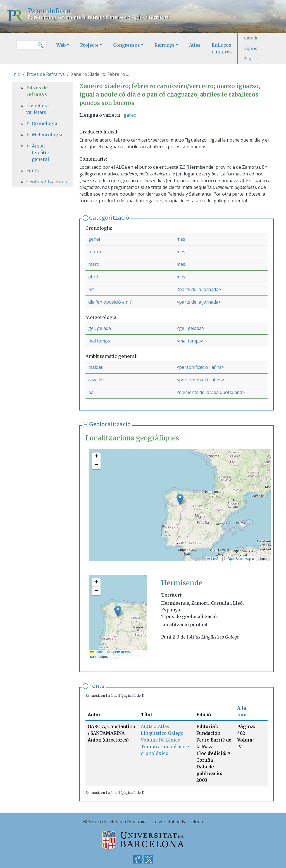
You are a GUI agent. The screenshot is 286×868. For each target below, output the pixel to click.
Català (251, 38)
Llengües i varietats (38, 109)
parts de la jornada (199, 289)
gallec (130, 115)
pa (91, 392)
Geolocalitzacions (42, 182)
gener (95, 239)
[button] (180, 499)
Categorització (109, 218)
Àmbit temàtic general (40, 153)
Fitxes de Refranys (46, 74)
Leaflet (214, 559)
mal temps (99, 341)
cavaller (96, 380)
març (93, 264)
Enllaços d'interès (222, 48)
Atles (195, 45)
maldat (95, 367)
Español (251, 48)
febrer (95, 252)
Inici (16, 74)
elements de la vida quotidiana (211, 392)
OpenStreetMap (239, 559)
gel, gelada (100, 328)
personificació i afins (200, 367)
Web (61, 45)
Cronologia (45, 123)
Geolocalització (110, 424)
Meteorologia (45, 135)
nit (91, 289)
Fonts (97, 686)
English (250, 59)
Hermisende (182, 583)
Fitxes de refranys (37, 91)
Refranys (165, 45)
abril (93, 277)
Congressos (127, 45)
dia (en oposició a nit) (110, 302)
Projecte (89, 45)
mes (181, 239)
